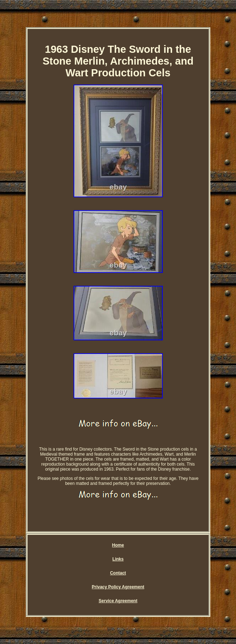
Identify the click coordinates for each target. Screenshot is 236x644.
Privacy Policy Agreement (118, 587)
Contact (118, 573)
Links (118, 559)
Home (118, 545)
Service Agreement (118, 601)
